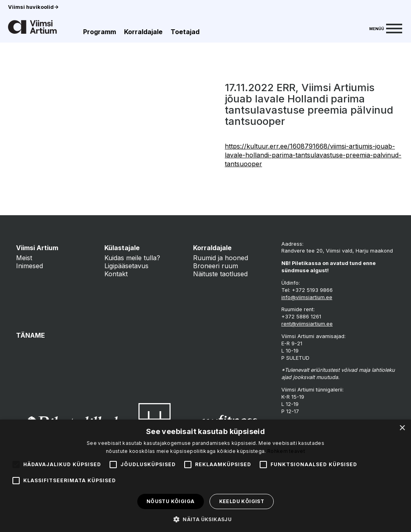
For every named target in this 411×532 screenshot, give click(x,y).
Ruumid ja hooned (221, 258)
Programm (100, 32)
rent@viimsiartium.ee (307, 324)
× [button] (402, 428)
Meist (24, 258)
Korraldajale (143, 32)
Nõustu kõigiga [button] (171, 501)
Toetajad (185, 32)
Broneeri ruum (216, 266)
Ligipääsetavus (126, 266)
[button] (205, 519)
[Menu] (386, 28)
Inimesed (30, 266)
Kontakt (116, 274)
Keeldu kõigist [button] (242, 501)
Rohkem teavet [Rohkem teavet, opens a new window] (286, 451)
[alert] (205, 476)
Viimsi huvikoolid (33, 7)
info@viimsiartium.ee (307, 297)
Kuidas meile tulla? (132, 258)
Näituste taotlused (220, 274)
